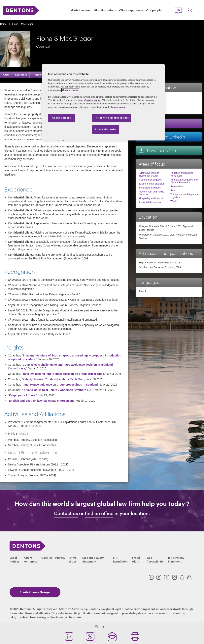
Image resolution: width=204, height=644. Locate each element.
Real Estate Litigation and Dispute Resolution (184, 181)
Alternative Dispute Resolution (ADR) (149, 174)
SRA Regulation (120, 559)
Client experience (131, 10)
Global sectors (81, 10)
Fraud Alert (136, 559)
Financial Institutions (150, 188)
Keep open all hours (22, 395)
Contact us (66, 513)
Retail (173, 190)
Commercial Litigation (150, 180)
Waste (174, 201)
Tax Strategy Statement (176, 559)
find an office (99, 513)
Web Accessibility (155, 559)
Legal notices (15, 559)
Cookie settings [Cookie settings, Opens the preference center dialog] (62, 118)
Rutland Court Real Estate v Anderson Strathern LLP (57, 390)
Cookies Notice (70, 90)
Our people (154, 10)
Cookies (47, 557)
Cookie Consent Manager (33, 593)
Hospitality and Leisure (151, 198)
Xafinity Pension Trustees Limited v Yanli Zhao (53, 379)
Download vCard (158, 150)
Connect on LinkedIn (162, 137)
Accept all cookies (106, 129)
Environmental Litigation (152, 184)
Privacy (60, 557)
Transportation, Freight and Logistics (185, 196)
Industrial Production (150, 202)
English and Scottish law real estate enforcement (41, 401)
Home (3, 24)
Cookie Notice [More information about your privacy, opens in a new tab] (118, 107)
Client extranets (31, 559)
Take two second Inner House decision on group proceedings (63, 374)
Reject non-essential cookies (112, 118)
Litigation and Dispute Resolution (182, 174)
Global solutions (105, 10)
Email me (151, 123)
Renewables (177, 187)
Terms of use (72, 559)
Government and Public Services (151, 193)
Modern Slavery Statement (93, 559)
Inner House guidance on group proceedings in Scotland (60, 385)
